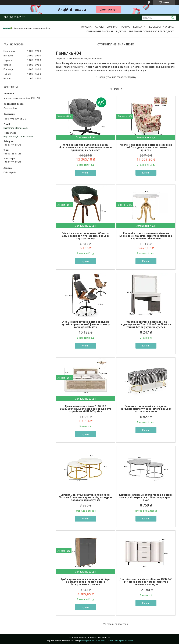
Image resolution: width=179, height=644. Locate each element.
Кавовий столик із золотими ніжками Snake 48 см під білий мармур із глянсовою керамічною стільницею (146, 236)
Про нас (125, 27)
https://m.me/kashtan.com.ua (18, 136)
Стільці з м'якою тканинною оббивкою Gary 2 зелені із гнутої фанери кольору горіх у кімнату (85, 236)
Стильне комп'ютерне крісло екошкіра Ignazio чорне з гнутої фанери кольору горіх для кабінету (86, 324)
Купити (86, 173)
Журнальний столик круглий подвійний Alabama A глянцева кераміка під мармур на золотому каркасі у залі (85, 497)
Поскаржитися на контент (93, 641)
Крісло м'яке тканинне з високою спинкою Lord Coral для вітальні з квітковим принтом (146, 147)
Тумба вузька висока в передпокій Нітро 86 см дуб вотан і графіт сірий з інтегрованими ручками (85, 582)
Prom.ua (106, 637)
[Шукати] (172, 18)
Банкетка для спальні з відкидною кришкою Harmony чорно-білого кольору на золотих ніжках (146, 409)
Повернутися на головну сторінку (117, 77)
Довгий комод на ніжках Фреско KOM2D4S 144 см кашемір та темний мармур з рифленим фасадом (146, 582)
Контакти (139, 27)
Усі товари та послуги (115, 624)
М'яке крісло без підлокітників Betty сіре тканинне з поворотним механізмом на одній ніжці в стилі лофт (86, 147)
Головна (86, 27)
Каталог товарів (105, 27)
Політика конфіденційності (120, 641)
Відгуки (121, 31)
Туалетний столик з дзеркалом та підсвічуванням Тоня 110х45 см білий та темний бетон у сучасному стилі (146, 324)
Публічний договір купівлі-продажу (151, 31)
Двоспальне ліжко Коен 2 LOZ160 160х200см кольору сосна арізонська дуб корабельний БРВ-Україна (85, 409)
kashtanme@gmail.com (16, 128)
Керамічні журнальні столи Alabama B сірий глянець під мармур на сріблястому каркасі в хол (146, 497)
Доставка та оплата (161, 27)
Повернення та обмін (100, 31)
